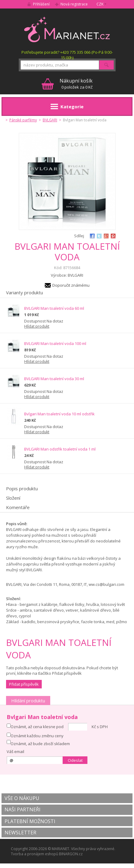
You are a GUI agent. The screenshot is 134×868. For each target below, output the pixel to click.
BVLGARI (50, 120)
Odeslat (75, 760)
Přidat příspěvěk (24, 684)
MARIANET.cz (67, 29)
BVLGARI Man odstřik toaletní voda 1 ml (60, 449)
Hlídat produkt (37, 326)
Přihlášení (41, 4)
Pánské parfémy (23, 120)
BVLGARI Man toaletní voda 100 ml (55, 343)
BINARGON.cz (71, 854)
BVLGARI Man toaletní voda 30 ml (54, 379)
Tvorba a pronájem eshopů (34, 854)
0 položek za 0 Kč (76, 84)
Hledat (106, 65)
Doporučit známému (71, 285)
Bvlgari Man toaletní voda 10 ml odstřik (59, 414)
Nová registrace (74, 4)
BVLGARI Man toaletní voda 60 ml (54, 308)
